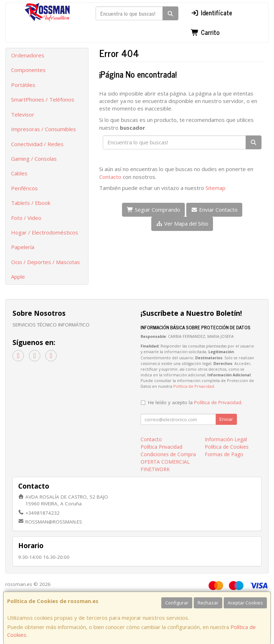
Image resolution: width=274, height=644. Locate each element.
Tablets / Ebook (31, 203)
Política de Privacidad (194, 386)
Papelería (23, 247)
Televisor (23, 114)
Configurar (177, 603)
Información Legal (226, 439)
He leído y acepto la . (195, 402)
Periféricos (24, 188)
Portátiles (23, 85)
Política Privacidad (161, 447)
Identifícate (212, 12)
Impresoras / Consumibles (44, 129)
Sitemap (215, 188)
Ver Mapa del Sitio (182, 223)
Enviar (226, 419)
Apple (18, 277)
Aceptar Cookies (245, 603)
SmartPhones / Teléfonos (43, 99)
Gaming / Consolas (34, 159)
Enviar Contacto (214, 210)
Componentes (28, 70)
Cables (19, 173)
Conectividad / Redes (37, 144)
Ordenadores (28, 55)
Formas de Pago (224, 454)
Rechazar (208, 603)
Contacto (110, 177)
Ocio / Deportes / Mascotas (45, 262)
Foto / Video (26, 218)
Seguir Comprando (153, 210)
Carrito (205, 32)
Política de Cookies (227, 447)
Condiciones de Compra (168, 454)
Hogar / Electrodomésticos (45, 232)
